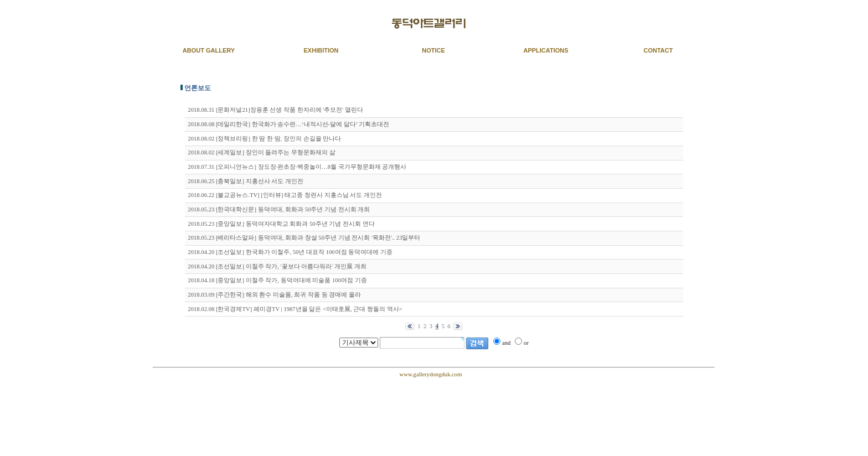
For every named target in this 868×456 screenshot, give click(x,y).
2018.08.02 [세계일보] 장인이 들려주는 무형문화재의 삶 (261, 152)
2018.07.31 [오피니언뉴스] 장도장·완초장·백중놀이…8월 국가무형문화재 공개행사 (297, 167)
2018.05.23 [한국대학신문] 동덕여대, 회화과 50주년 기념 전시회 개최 (279, 209)
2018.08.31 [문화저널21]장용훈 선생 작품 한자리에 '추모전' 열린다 (275, 110)
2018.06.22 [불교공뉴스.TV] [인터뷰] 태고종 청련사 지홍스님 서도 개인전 (285, 195)
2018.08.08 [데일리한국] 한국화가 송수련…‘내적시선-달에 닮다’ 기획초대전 (288, 124)
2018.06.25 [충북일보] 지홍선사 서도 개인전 (246, 181)
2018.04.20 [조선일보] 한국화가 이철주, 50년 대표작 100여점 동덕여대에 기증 (290, 252)
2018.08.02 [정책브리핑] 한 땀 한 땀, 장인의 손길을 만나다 (264, 139)
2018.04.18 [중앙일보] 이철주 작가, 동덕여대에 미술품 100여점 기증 (277, 280)
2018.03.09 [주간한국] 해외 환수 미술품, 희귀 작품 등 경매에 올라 (274, 295)
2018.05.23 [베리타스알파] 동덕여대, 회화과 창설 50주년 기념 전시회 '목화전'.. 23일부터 (304, 238)
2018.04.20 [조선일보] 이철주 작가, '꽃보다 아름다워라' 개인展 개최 (277, 266)
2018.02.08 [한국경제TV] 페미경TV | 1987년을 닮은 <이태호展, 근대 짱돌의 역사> (295, 309)
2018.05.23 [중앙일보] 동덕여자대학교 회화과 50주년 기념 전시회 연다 (281, 224)
